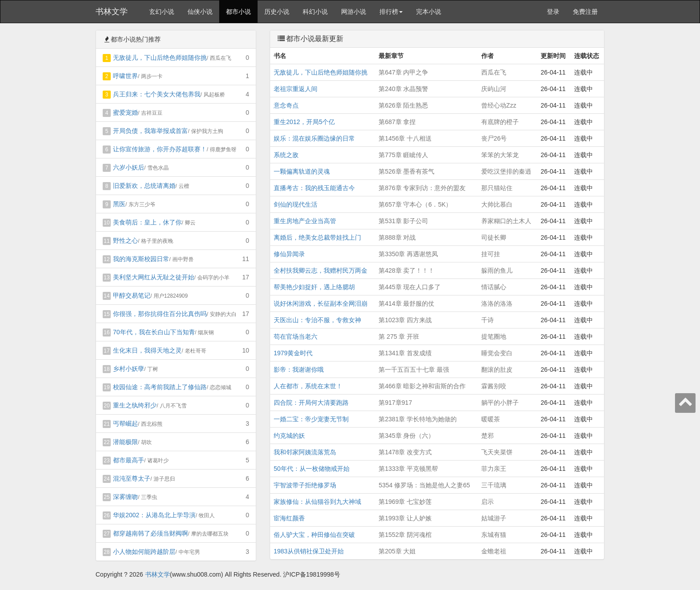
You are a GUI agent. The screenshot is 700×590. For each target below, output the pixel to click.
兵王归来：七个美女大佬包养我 (157, 94)
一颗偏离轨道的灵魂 (302, 171)
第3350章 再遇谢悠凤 (408, 254)
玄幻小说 (162, 12)
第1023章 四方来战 (405, 320)
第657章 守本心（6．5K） (415, 204)
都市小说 (238, 12)
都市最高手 (129, 460)
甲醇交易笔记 (132, 295)
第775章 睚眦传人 (403, 155)
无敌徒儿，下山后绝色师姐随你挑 (160, 58)
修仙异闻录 (289, 254)
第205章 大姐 (397, 551)
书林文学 (112, 12)
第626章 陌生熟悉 (403, 105)
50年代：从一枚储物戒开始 (312, 469)
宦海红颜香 (289, 518)
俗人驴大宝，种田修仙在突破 (314, 535)
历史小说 (277, 12)
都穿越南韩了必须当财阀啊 (150, 533)
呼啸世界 (125, 76)
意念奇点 (286, 105)
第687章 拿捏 (397, 122)
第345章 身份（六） (406, 436)
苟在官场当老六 (296, 337)
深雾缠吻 (125, 497)
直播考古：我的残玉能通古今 (314, 188)
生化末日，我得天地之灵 (147, 350)
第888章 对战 (397, 237)
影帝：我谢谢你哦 (299, 370)
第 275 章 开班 (399, 337)
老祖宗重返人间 (296, 89)
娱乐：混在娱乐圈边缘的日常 (314, 138)
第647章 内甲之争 (403, 72)
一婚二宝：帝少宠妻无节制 (311, 419)
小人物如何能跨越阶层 (144, 552)
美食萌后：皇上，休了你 (147, 222)
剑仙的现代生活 (296, 204)
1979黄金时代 (293, 353)
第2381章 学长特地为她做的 (418, 419)
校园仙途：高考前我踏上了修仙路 (160, 387)
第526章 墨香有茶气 (406, 171)
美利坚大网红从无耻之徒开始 (154, 277)
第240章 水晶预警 (403, 89)
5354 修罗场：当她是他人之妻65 (424, 485)
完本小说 (429, 12)
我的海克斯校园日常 (141, 259)
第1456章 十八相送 (405, 138)
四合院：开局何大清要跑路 (311, 403)
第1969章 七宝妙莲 (405, 502)
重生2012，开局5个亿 (304, 122)
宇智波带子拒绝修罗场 (305, 485)
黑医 (119, 204)
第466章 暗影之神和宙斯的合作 (422, 386)
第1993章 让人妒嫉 (405, 518)
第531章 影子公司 (403, 221)
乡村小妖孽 (129, 369)
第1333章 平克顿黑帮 (408, 469)
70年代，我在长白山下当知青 (154, 332)
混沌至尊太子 (132, 478)
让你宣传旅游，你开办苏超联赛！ (160, 149)
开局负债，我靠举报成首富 (150, 131)
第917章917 (395, 403)
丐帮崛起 (125, 424)
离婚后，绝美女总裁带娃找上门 (317, 237)
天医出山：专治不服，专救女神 (317, 320)
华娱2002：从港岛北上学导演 (154, 515)
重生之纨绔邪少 (135, 405)
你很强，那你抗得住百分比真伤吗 (160, 314)
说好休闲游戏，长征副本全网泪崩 (321, 303)
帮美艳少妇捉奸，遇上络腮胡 (314, 287)
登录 (553, 12)
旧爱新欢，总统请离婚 (144, 186)
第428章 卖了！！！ (406, 270)
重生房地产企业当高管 (305, 221)
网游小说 (354, 12)
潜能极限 (125, 442)
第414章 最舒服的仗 (406, 303)
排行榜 (391, 12)
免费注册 (585, 12)
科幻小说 (315, 12)
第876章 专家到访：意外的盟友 (422, 188)
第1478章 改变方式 (405, 452)
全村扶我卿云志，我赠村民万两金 (321, 270)
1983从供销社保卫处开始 (309, 551)
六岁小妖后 (129, 167)
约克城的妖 (289, 436)
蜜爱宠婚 (125, 112)
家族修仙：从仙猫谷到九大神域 (317, 502)
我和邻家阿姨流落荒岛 (305, 452)
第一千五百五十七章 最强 (414, 370)
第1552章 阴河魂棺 (405, 535)
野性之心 (125, 241)
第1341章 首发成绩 (405, 353)
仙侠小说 (200, 12)
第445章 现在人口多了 (410, 287)
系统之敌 (286, 155)
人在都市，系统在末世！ (308, 386)
